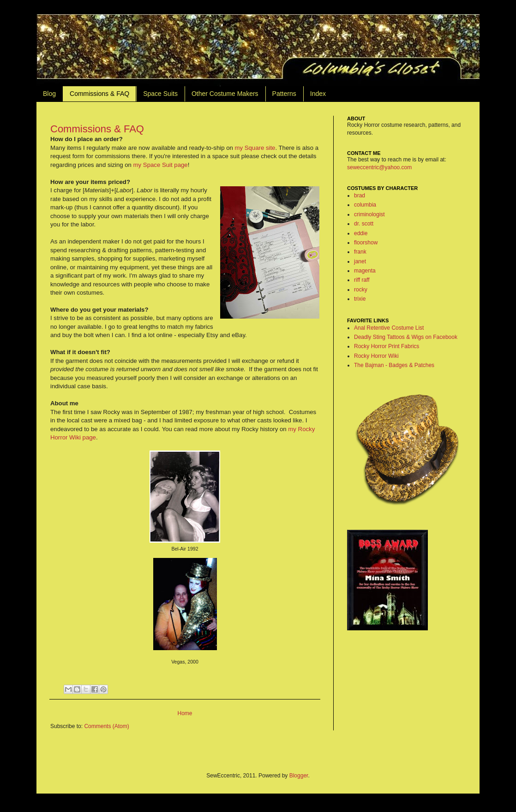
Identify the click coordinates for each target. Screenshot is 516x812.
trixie (360, 299)
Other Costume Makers (225, 94)
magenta (365, 271)
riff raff (362, 280)
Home (185, 713)
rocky (361, 290)
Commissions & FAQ (99, 94)
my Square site (255, 148)
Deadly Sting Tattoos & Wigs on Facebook (406, 337)
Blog (49, 94)
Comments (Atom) (106, 726)
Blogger (299, 776)
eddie (361, 233)
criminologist (369, 214)
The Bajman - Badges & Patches (394, 365)
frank (360, 252)
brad (360, 196)
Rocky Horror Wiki (376, 356)
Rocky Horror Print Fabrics (387, 346)
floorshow (366, 243)
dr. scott (364, 224)
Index (318, 94)
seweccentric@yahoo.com (379, 167)
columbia (365, 205)
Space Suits (160, 94)
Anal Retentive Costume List (389, 328)
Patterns (284, 94)
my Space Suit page (161, 165)
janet (360, 261)
